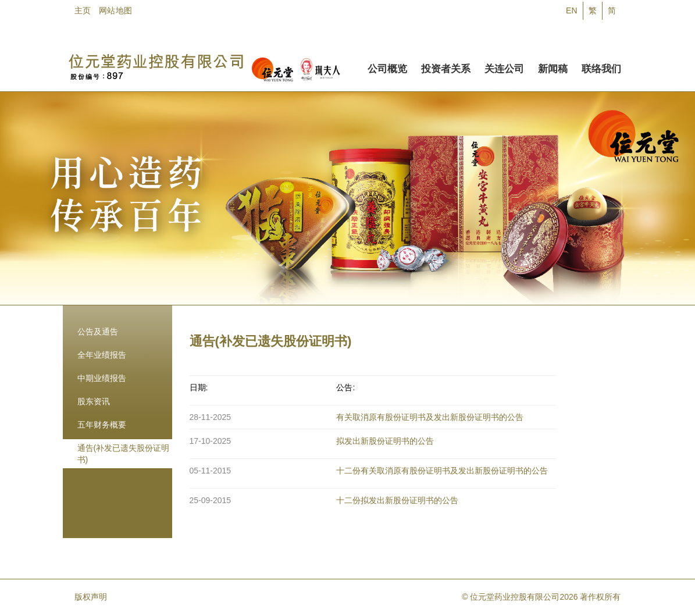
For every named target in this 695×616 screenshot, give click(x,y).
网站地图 (115, 10)
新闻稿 (553, 67)
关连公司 (504, 67)
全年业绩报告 (102, 355)
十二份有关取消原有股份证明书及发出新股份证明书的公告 (442, 471)
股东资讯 (94, 401)
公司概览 (387, 67)
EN (571, 10)
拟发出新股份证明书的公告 (385, 441)
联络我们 (601, 67)
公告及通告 (98, 332)
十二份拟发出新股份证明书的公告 (397, 500)
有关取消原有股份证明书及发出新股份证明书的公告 (430, 417)
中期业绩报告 (102, 378)
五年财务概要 (102, 425)
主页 (83, 10)
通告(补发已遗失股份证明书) (124, 454)
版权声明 (91, 597)
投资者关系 (446, 67)
